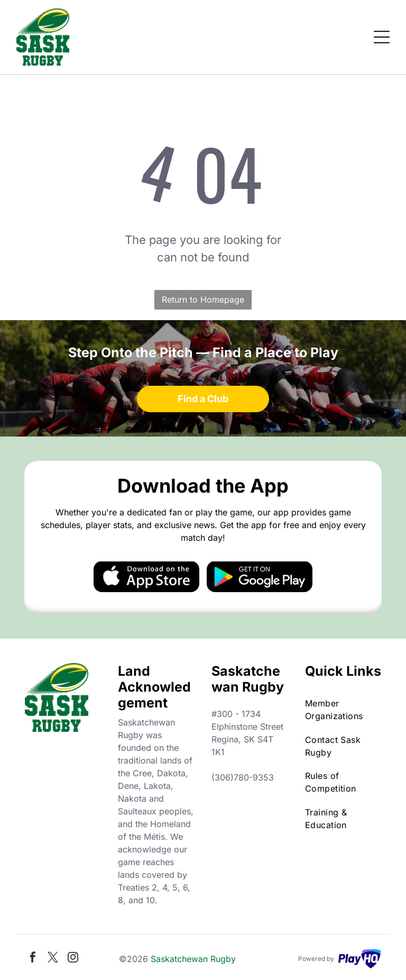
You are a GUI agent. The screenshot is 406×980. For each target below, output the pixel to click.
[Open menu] (382, 37)
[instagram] (73, 959)
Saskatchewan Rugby (193, 959)
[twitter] (53, 959)
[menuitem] (343, 710)
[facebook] (33, 959)
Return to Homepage (203, 300)
